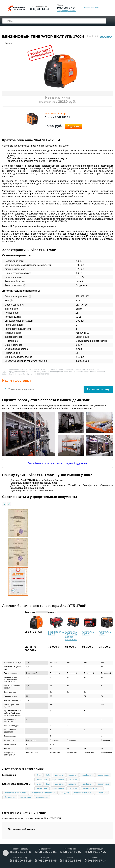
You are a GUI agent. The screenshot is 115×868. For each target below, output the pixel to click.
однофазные (87, 775)
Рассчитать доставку (98, 389)
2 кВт (48, 775)
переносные (42, 779)
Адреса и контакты (92, 8)
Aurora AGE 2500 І (57, 117)
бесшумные (10, 797)
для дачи (73, 775)
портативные (58, 779)
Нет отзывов (106, 36)
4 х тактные (101, 793)
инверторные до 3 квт (92, 788)
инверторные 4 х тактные (16, 793)
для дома (59, 775)
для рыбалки (26, 797)
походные (65, 793)
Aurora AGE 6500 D (88, 633)
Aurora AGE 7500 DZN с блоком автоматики (71, 636)
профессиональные (83, 793)
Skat (39, 775)
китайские (73, 779)
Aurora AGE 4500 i (105, 633)
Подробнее (73, 126)
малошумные (42, 797)
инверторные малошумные (44, 793)
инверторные (103, 775)
